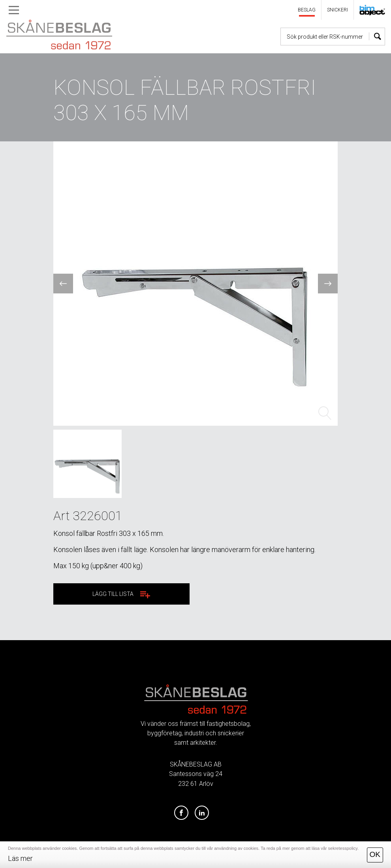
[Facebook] (181, 813)
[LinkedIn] (202, 813)
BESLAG (307, 10)
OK (375, 854)
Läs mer (20, 858)
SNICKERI (337, 10)
